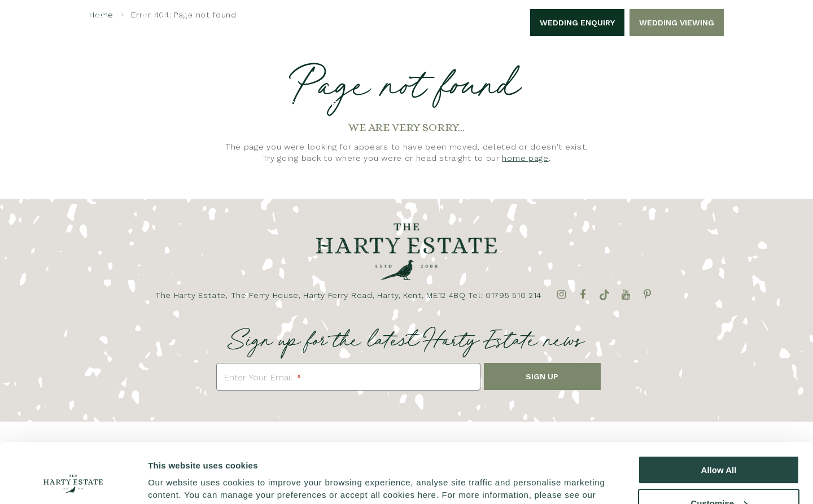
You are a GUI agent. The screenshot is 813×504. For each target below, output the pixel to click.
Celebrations (390, 104)
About (181, 104)
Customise (719, 447)
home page (525, 158)
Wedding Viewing (677, 23)
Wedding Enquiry (577, 23)
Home (134, 104)
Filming (611, 104)
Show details (174, 482)
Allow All (719, 414)
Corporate (310, 104)
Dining (558, 104)
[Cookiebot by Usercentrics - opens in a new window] (73, 482)
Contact (670, 104)
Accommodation (483, 104)
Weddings (240, 104)
